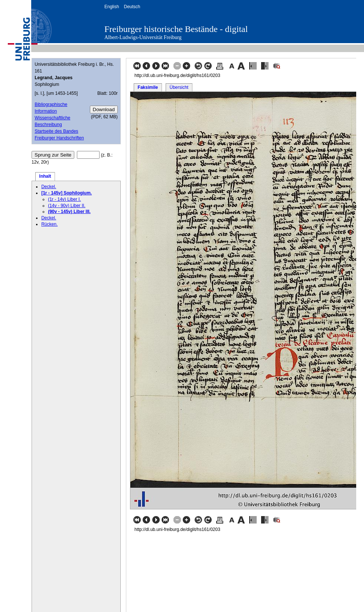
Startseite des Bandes (56, 131)
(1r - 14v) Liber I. (64, 199)
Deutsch (132, 7)
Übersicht (179, 87)
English (112, 7)
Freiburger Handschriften (59, 138)
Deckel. (49, 187)
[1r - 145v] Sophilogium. (66, 193)
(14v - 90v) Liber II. (67, 206)
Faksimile (148, 87)
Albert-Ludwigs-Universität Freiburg (143, 37)
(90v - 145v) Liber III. (69, 212)
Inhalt (45, 176)
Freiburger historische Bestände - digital (176, 29)
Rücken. (49, 224)
